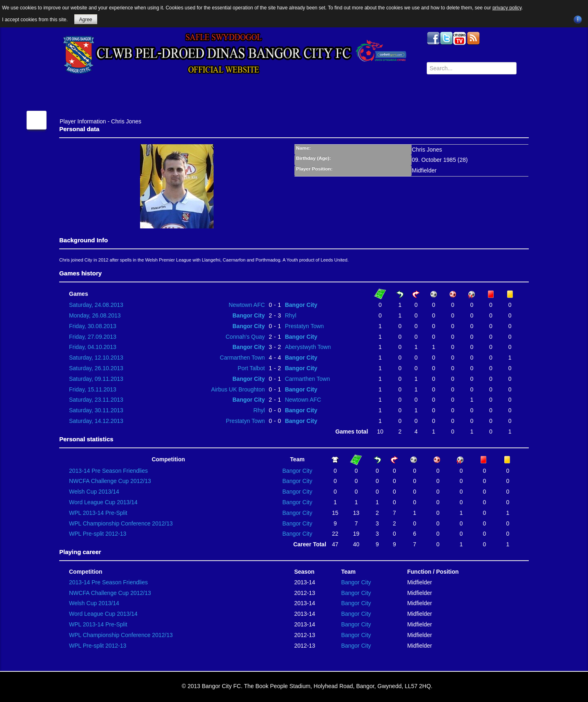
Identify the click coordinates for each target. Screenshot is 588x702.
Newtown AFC (247, 305)
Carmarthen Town (242, 358)
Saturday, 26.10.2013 (96, 368)
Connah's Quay (245, 337)
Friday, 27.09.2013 (93, 337)
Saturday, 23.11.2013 (96, 400)
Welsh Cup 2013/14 (94, 492)
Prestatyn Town (304, 326)
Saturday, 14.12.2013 (96, 421)
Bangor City (301, 305)
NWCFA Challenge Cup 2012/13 (110, 481)
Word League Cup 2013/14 (103, 502)
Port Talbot (251, 368)
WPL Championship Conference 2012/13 (121, 523)
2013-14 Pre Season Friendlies (108, 471)
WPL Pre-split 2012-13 (98, 534)
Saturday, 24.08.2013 (96, 305)
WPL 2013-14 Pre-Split (98, 513)
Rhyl (291, 315)
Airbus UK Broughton (238, 389)
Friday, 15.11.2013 (93, 389)
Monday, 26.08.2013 (95, 315)
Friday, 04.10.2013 (93, 347)
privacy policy (507, 8)
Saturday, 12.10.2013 (96, 358)
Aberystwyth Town (308, 347)
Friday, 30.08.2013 (93, 326)
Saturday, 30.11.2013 (96, 410)
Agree (86, 20)
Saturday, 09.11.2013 (96, 379)
